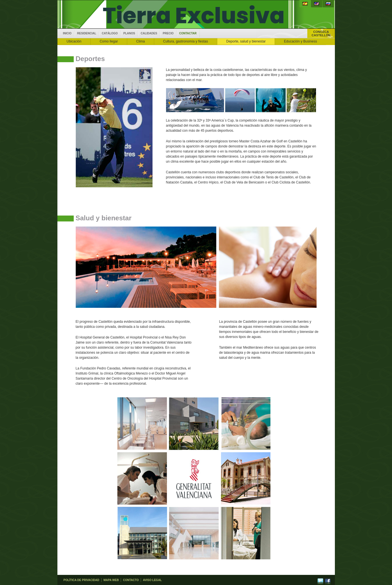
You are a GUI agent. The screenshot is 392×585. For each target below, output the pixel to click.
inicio (67, 33)
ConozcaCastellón (321, 33)
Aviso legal (152, 580)
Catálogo (110, 33)
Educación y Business (300, 41)
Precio (168, 33)
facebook (328, 580)
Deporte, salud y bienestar (246, 41)
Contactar (188, 33)
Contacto (131, 580)
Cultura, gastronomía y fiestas (186, 41)
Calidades (149, 33)
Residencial (87, 33)
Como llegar (109, 41)
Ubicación (74, 41)
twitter (320, 580)
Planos (129, 33)
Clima (141, 41)
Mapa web (111, 580)
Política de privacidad (81, 580)
